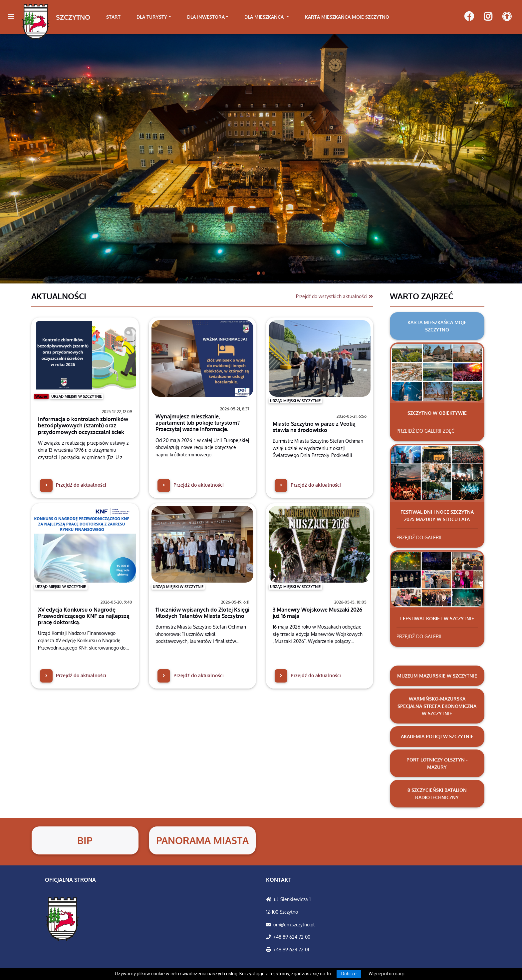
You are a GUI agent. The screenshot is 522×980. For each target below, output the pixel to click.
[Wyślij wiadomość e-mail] (270, 924)
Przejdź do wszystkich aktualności (335, 296)
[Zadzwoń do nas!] (270, 937)
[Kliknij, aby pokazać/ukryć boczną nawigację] (14, 17)
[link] (160, 17)
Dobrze (349, 974)
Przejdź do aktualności (73, 485)
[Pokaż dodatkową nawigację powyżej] (507, 17)
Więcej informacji (387, 974)
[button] (39, 158)
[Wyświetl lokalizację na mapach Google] (270, 899)
